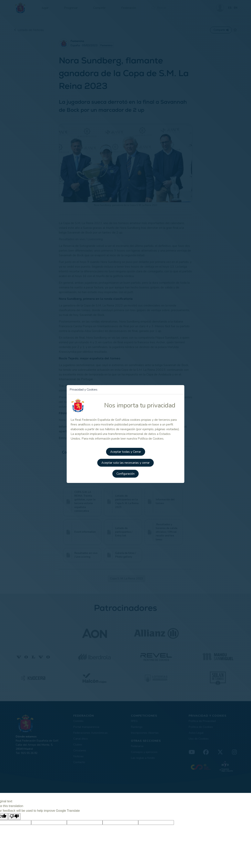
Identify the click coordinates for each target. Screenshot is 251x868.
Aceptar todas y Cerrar (126, 452)
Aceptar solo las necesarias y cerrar (125, 463)
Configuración (125, 474)
